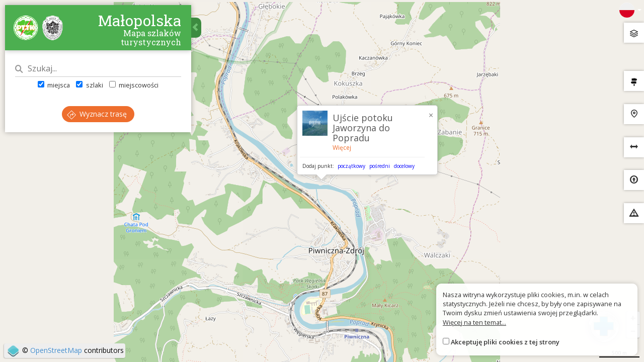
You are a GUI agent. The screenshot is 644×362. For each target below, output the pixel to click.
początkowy (351, 166)
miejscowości (134, 85)
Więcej (342, 148)
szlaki (89, 85)
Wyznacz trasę (97, 114)
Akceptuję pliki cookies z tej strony (505, 342)
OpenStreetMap (56, 350)
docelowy (404, 166)
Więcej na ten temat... (474, 322)
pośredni (380, 166)
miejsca (54, 85)
